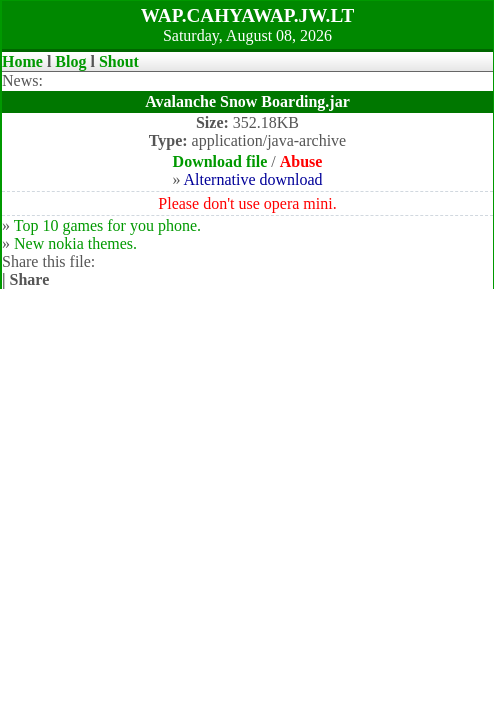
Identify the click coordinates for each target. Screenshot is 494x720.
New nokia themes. (75, 243)
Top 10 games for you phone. (107, 225)
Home (22, 61)
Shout (119, 61)
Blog (70, 61)
